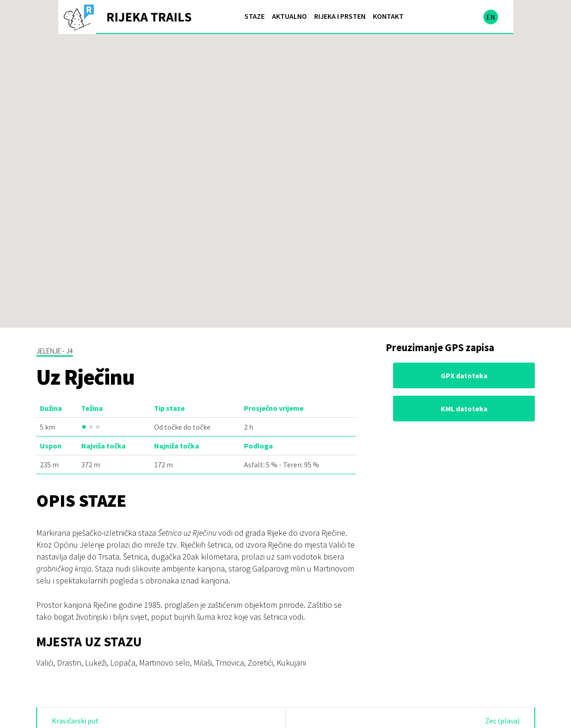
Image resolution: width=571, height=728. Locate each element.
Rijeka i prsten (340, 16)
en (491, 17)
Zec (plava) (502, 721)
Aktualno (289, 16)
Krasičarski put (75, 721)
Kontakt (388, 16)
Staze (255, 16)
